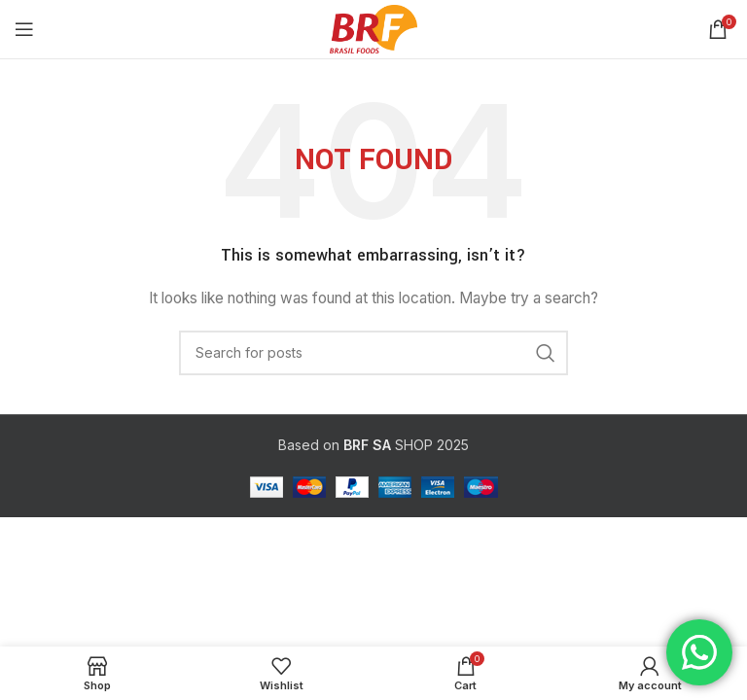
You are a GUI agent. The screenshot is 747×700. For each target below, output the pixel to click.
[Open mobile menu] (24, 29)
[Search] (373, 353)
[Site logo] (373, 28)
